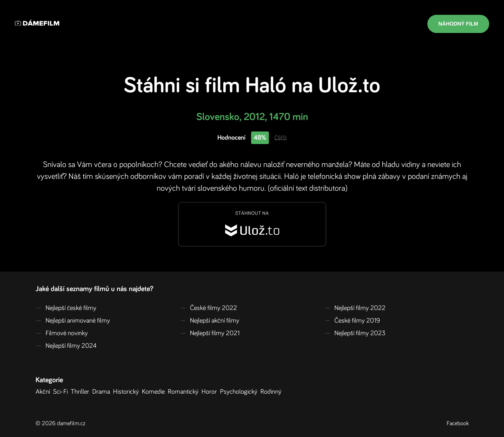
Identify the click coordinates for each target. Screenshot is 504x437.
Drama (103, 392)
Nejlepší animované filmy (73, 321)
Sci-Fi (62, 392)
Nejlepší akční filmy (210, 321)
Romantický (185, 392)
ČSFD (281, 138)
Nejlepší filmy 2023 (355, 333)
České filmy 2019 (352, 321)
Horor (211, 392)
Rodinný (272, 392)
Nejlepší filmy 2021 (210, 333)
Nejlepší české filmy (66, 308)
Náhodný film (458, 24)
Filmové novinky (62, 333)
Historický (127, 392)
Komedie (155, 392)
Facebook (458, 423)
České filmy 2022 (208, 308)
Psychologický (240, 392)
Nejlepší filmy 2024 (66, 346)
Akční (44, 392)
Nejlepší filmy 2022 (355, 308)
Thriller (81, 392)
